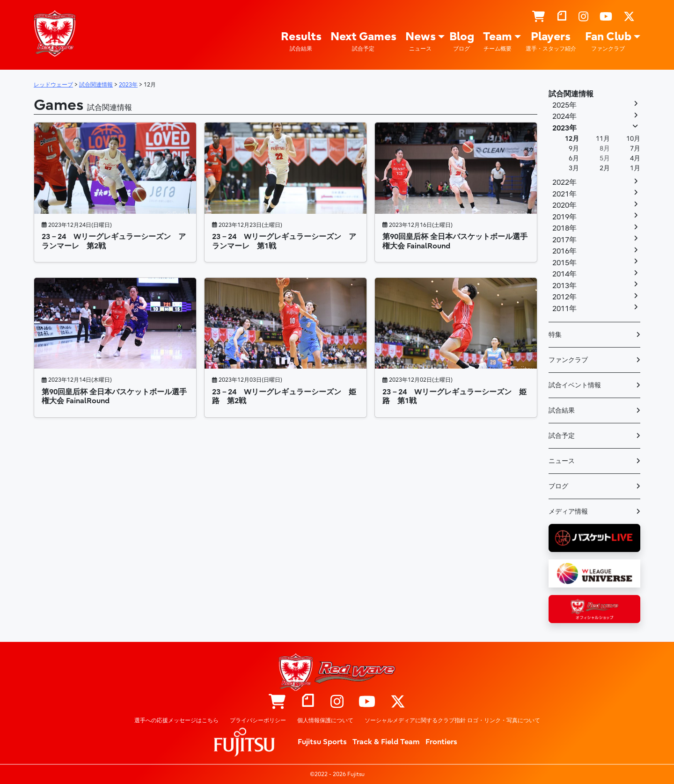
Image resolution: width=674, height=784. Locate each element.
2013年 (564, 286)
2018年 (564, 228)
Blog (462, 41)
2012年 (564, 297)
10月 (633, 139)
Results (301, 41)
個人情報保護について (325, 720)
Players (551, 41)
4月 (635, 158)
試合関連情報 (571, 94)
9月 (574, 149)
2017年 (564, 240)
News (421, 41)
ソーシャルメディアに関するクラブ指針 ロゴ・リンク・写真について (452, 720)
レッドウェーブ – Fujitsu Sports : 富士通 (55, 33)
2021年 (564, 194)
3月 (574, 168)
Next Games (363, 41)
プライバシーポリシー (258, 720)
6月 (574, 158)
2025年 (564, 105)
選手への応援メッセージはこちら (176, 720)
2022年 (564, 182)
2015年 (564, 263)
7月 (635, 149)
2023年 (564, 128)
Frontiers (441, 742)
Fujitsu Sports (322, 742)
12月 (572, 139)
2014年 (564, 274)
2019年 (564, 217)
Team (498, 41)
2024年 (564, 116)
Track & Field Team (386, 742)
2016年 (564, 251)
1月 (635, 168)
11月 (603, 139)
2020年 (564, 205)
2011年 (564, 309)
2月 (605, 168)
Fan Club (608, 41)
